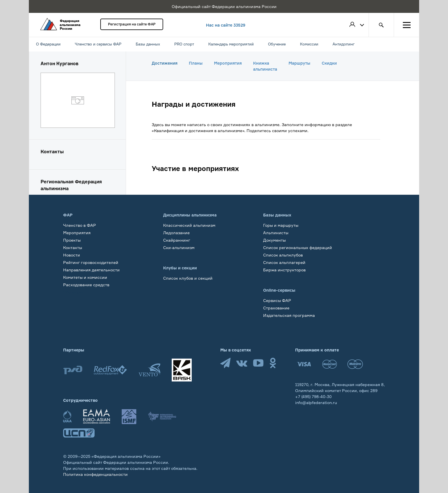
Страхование (276, 308)
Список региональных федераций (298, 248)
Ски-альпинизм (179, 248)
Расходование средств (86, 285)
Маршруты (299, 63)
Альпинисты (276, 233)
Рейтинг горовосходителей (91, 262)
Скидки (329, 63)
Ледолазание (176, 233)
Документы (274, 240)
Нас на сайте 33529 (226, 25)
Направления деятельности (91, 270)
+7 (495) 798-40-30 (313, 396)
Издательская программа (289, 315)
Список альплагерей (284, 262)
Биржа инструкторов (284, 270)
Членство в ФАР (80, 225)
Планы (196, 63)
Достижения (165, 63)
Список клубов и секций (188, 278)
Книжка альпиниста (265, 66)
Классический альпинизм (189, 225)
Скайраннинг (177, 240)
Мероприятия (228, 63)
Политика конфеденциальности (95, 474)
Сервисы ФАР (277, 300)
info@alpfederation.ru (316, 402)
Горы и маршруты (281, 225)
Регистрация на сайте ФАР (132, 24)
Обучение (73, 292)
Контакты (73, 248)
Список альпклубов (283, 255)
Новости (72, 255)
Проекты (72, 240)
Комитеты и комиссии (85, 277)
